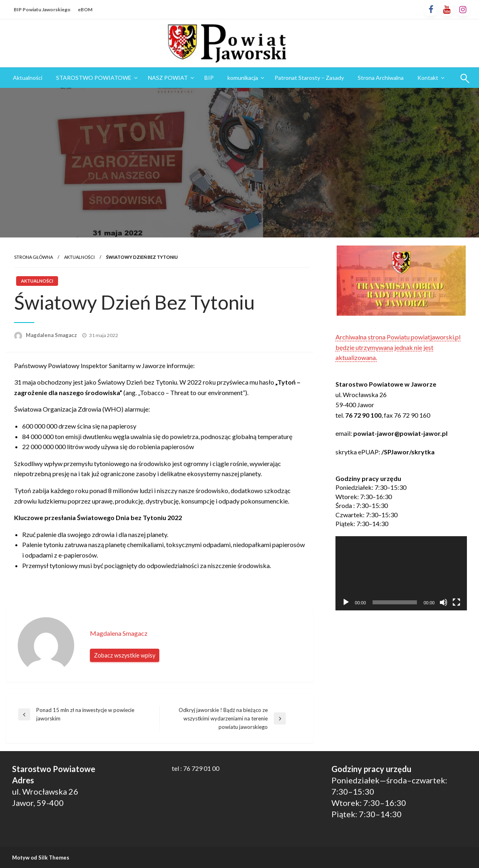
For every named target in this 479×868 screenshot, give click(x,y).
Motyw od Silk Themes (41, 858)
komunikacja (243, 78)
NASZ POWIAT (168, 78)
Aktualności (28, 78)
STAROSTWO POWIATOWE (94, 78)
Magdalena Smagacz (52, 335)
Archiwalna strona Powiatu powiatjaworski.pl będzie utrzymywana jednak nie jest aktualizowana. (398, 347)
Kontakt (428, 78)
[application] (401, 573)
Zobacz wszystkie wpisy (125, 655)
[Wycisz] (444, 602)
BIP (209, 78)
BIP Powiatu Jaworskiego (42, 9)
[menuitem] (28, 78)
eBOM (85, 9)
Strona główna (33, 257)
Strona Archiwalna (381, 78)
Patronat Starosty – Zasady (309, 78)
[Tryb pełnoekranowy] (456, 602)
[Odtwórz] (346, 602)
